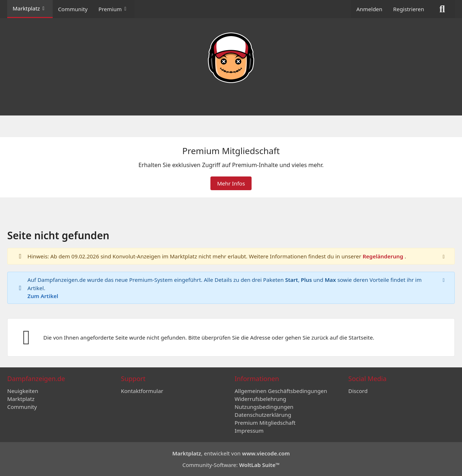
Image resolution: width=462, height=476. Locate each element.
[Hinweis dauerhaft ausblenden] (444, 257)
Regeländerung (384, 257)
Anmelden (369, 9)
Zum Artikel (43, 296)
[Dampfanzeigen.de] (231, 58)
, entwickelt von (231, 453)
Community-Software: (231, 465)
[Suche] (442, 9)
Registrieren (409, 9)
